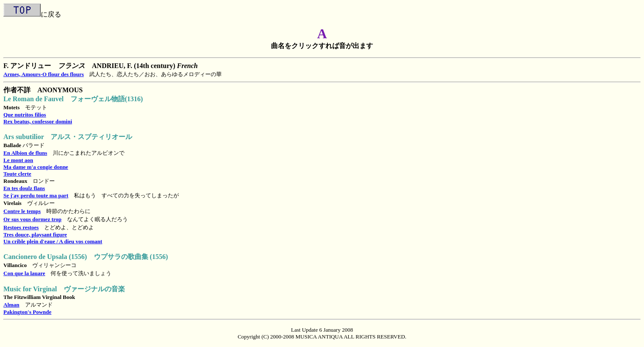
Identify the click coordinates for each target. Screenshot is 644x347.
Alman (11, 305)
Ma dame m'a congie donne (36, 167)
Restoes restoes (21, 227)
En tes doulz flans (24, 188)
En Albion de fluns (25, 153)
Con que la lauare (24, 273)
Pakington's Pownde (27, 312)
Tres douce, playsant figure (35, 235)
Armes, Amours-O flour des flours (44, 74)
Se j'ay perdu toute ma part (36, 195)
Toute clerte (17, 174)
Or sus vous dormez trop (32, 219)
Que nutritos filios (25, 115)
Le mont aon (18, 160)
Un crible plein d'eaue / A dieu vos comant (53, 241)
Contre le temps (22, 211)
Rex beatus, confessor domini (38, 121)
